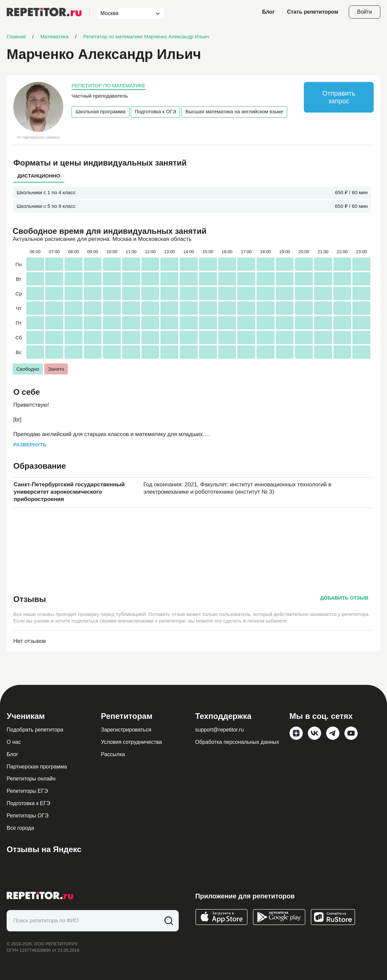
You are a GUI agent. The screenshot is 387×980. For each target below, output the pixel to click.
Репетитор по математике (108, 85)
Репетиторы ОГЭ (28, 816)
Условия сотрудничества (131, 742)
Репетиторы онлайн (31, 779)
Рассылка (113, 754)
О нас (14, 742)
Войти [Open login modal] (365, 12)
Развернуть (30, 445)
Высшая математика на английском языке (234, 111)
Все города (20, 828)
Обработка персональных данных (237, 742)
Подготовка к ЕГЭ (28, 803)
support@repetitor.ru (220, 730)
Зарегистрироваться (126, 730)
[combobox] (125, 13)
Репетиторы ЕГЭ (27, 791)
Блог (269, 12)
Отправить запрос (339, 97)
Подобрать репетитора (35, 730)
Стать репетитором (313, 12)
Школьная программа (100, 111)
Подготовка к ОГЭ (155, 111)
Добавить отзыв (344, 598)
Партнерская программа (37, 767)
